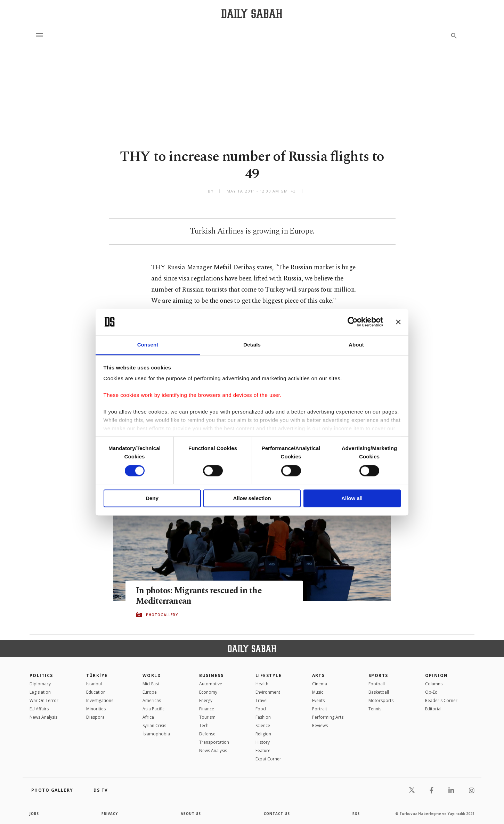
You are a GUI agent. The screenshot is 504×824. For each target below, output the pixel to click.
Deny (152, 499)
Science (263, 725)
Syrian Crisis (154, 725)
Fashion (263, 717)
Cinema (320, 684)
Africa (148, 717)
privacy (110, 814)
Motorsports (381, 700)
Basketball (379, 692)
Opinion (437, 675)
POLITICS (41, 675)
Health (262, 684)
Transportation (214, 742)
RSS (356, 814)
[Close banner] (398, 322)
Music (318, 692)
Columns (434, 684)
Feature (263, 750)
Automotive (211, 684)
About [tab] (356, 345)
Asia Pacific (153, 709)
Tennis (375, 709)
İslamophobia (156, 734)
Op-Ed (431, 692)
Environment (268, 692)
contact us (277, 814)
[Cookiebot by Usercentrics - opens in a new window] (353, 322)
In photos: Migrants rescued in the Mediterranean (200, 596)
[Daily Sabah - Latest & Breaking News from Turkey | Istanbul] (252, 13)
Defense (207, 734)
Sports (378, 675)
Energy (206, 700)
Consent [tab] (148, 345)
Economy (208, 692)
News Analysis (43, 717)
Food (261, 709)
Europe (150, 692)
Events (318, 700)
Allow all (352, 499)
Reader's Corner (441, 700)
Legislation (40, 692)
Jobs (35, 814)
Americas (152, 700)
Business (212, 675)
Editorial (433, 709)
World (152, 675)
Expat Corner (268, 759)
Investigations (100, 700)
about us (191, 814)
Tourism (207, 717)
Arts (319, 675)
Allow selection (252, 499)
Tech (204, 725)
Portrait (320, 709)
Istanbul (94, 684)
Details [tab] (252, 345)
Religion (263, 734)
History (263, 742)
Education (96, 692)
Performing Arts (328, 717)
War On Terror (44, 700)
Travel (262, 700)
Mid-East (151, 684)
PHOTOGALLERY (162, 615)
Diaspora (95, 717)
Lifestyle (269, 675)
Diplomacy (40, 684)
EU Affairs (39, 709)
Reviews (320, 725)
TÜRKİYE (97, 675)
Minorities (96, 709)
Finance (207, 709)
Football (377, 684)
